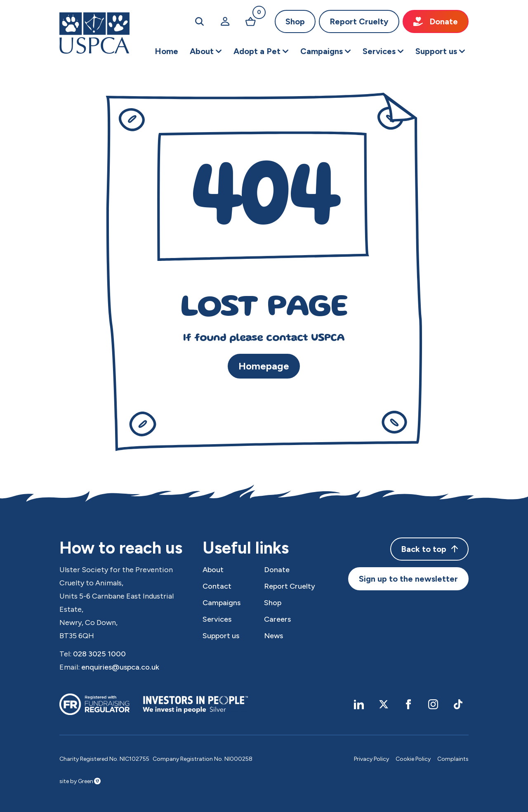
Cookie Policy (413, 759)
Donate (436, 21)
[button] (206, 51)
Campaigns (222, 603)
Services (217, 619)
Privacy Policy (371, 759)
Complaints (453, 759)
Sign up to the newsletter (408, 579)
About (213, 570)
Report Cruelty (359, 21)
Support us (221, 636)
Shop (295, 21)
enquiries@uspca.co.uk (120, 667)
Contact (217, 586)
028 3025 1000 (99, 654)
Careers (277, 619)
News (273, 636)
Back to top (429, 549)
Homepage (264, 366)
